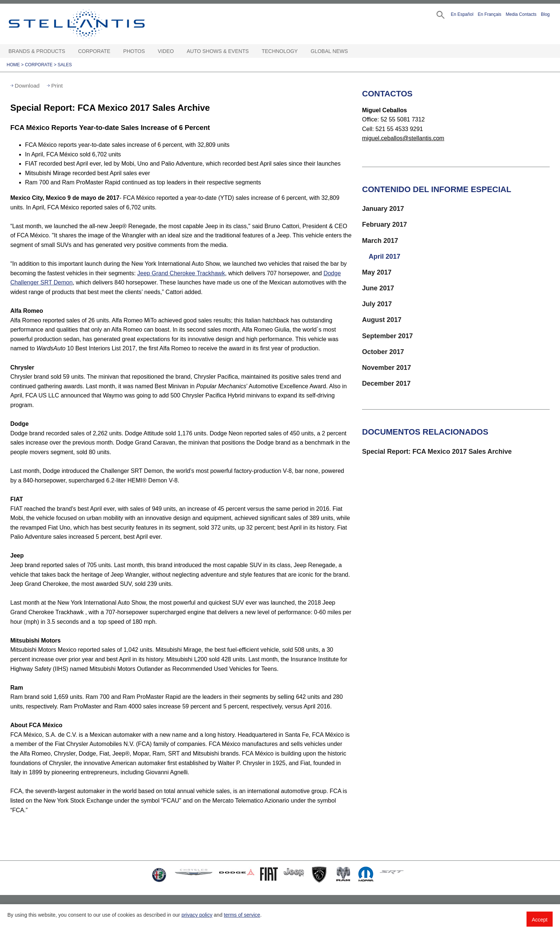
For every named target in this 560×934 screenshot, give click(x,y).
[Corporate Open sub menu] (114, 51)
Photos (134, 51)
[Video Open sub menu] (177, 51)
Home (13, 65)
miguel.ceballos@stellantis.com (403, 138)
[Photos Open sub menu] (149, 51)
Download (27, 86)
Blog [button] (545, 14)
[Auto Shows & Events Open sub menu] (252, 51)
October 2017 (383, 352)
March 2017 (380, 241)
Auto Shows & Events (218, 51)
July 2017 (377, 304)
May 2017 (377, 272)
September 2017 (387, 336)
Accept (540, 920)
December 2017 (386, 383)
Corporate (94, 51)
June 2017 (378, 288)
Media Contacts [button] (521, 14)
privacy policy (197, 915)
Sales (65, 65)
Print (57, 86)
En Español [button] (462, 14)
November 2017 (387, 368)
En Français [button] (490, 14)
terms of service (242, 915)
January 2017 (383, 209)
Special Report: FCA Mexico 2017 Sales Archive (437, 452)
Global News (329, 51)
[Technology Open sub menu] (301, 51)
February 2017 (384, 224)
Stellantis (93, 24)
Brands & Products (37, 51)
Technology (280, 51)
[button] (440, 14)
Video (166, 51)
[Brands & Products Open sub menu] (69, 51)
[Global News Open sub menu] (352, 51)
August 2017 (382, 320)
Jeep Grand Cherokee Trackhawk (181, 273)
